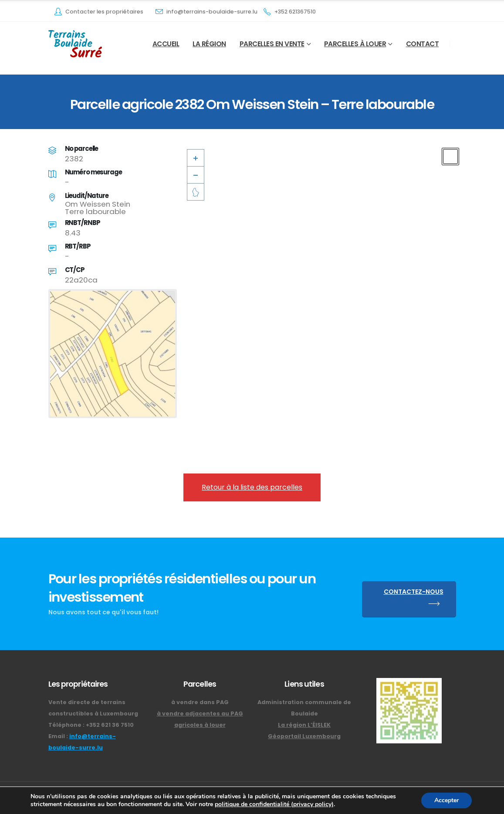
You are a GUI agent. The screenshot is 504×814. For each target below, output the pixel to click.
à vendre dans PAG (200, 702)
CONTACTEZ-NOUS (414, 599)
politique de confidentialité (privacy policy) (274, 804)
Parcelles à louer (355, 44)
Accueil (166, 44)
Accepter (446, 800)
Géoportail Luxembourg (304, 736)
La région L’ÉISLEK (304, 725)
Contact (423, 44)
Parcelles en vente (272, 44)
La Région (209, 44)
